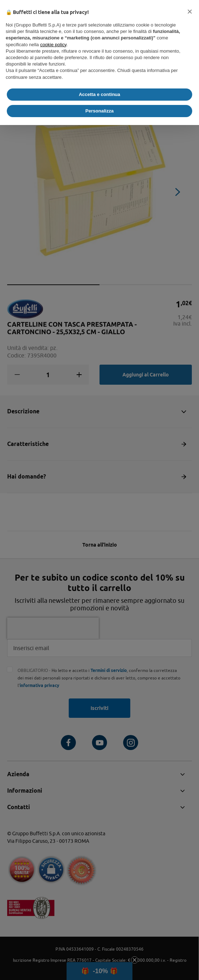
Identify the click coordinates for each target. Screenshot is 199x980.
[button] (190, 11)
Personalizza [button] (100, 111)
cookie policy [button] (53, 45)
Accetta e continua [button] (99, 94)
